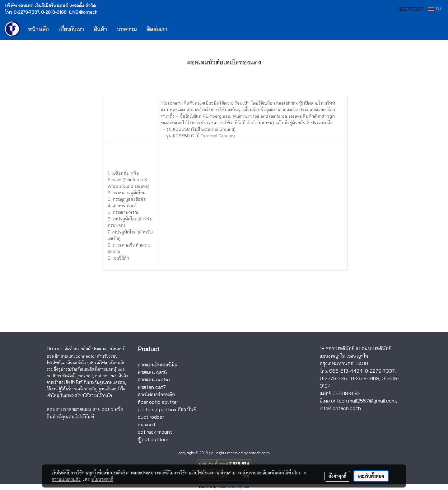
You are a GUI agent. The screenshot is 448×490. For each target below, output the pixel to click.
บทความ (127, 29)
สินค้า (100, 29)
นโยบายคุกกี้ (102, 479)
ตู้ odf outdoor (153, 439)
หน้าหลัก (38, 29)
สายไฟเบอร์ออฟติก (156, 394)
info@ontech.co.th (340, 408)
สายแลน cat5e (154, 379)
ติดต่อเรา (157, 29)
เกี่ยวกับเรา (71, 29)
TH (435, 9)
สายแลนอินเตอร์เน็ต (158, 365)
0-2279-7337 (380, 371)
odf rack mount (155, 432)
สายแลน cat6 (152, 372)
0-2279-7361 (334, 378)
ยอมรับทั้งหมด (371, 476)
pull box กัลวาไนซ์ (178, 409)
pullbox (146, 409)
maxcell (147, 424)
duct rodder (151, 417)
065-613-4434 (346, 371)
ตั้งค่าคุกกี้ (337, 476)
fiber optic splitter (158, 402)
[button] (181, 29)
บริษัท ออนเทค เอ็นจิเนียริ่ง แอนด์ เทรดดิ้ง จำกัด (50, 6)
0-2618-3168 (365, 378)
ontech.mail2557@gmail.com (363, 401)
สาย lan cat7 (152, 387)
